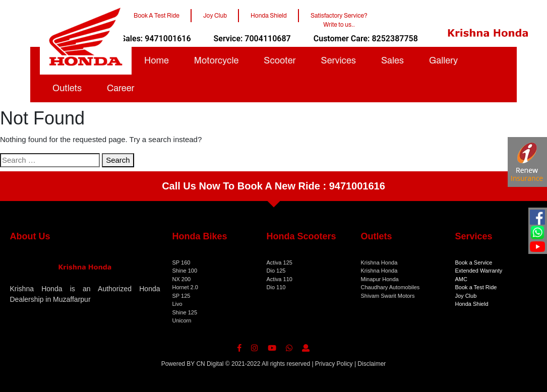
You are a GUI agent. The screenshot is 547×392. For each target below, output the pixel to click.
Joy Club (466, 296)
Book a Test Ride (476, 287)
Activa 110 (280, 279)
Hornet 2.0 (185, 287)
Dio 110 (276, 287)
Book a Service (474, 263)
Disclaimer (372, 364)
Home (157, 60)
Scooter (280, 60)
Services (339, 60)
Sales (392, 60)
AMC (461, 279)
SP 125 (181, 296)
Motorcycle (217, 60)
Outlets (67, 88)
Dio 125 (276, 271)
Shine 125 (185, 312)
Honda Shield (472, 304)
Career (120, 88)
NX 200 (182, 279)
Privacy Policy (334, 364)
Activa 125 (280, 263)
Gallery (443, 60)
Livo (177, 304)
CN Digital (210, 364)
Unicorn (182, 320)
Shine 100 (185, 271)
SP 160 (181, 263)
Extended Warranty (479, 271)
